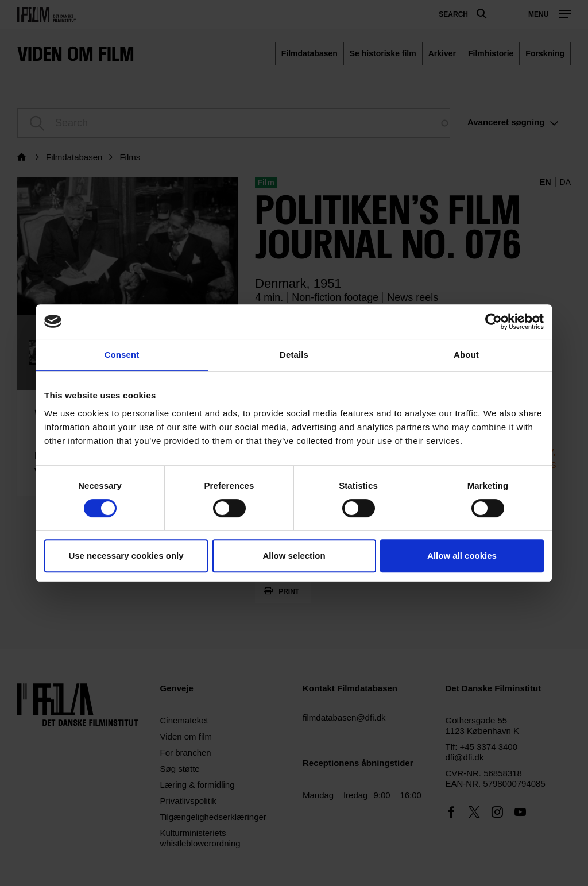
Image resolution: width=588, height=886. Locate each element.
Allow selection (294, 556)
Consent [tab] (122, 355)
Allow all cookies (462, 556)
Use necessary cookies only (126, 556)
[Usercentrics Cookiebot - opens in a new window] (494, 322)
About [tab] (466, 355)
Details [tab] (294, 355)
